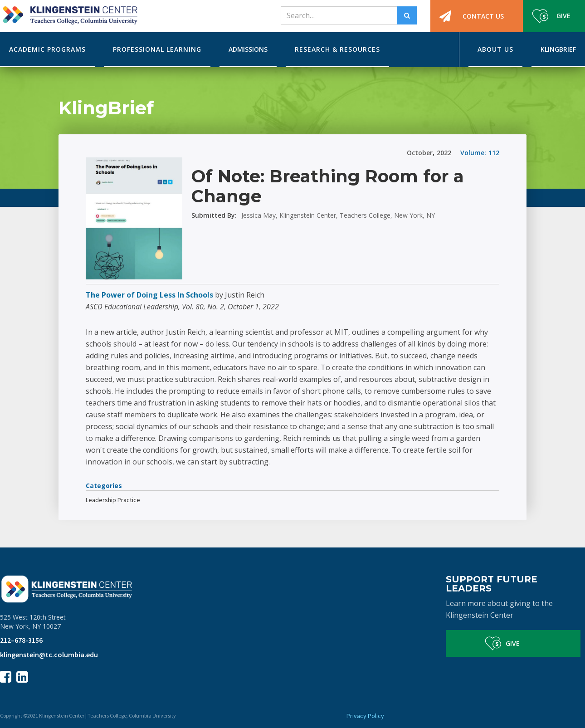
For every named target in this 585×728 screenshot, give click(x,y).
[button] (47, 50)
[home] (69, 12)
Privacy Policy (365, 716)
